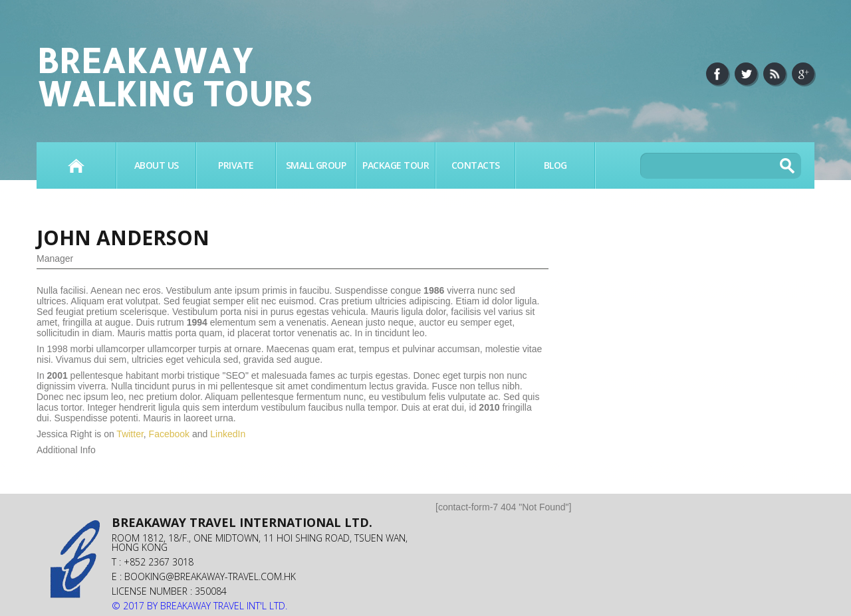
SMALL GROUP (316, 165)
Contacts (476, 165)
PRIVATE (236, 165)
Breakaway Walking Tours (174, 76)
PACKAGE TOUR (396, 165)
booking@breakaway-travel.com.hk (210, 576)
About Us (157, 165)
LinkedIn (228, 434)
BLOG (555, 165)
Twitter (130, 434)
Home (76, 165)
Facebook (169, 434)
